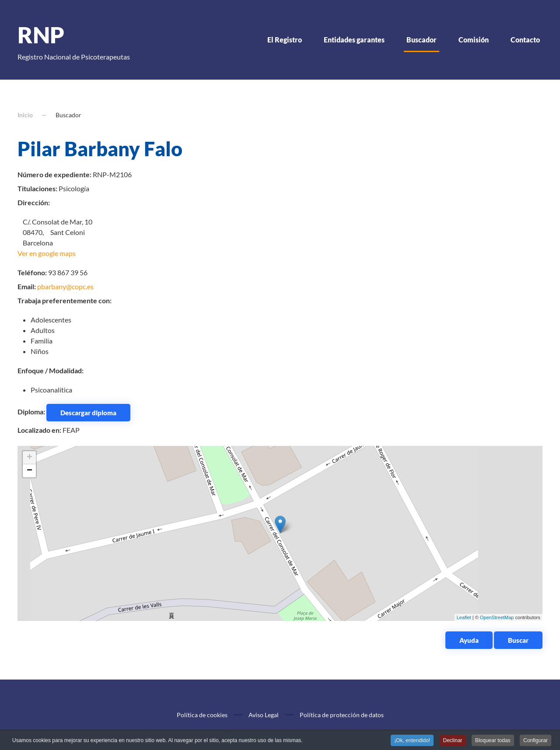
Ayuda (469, 640)
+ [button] (30, 458)
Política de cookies (202, 715)
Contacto (525, 40)
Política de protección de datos (342, 715)
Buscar (518, 640)
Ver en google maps (47, 253)
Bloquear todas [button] (493, 741)
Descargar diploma (88, 413)
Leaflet (464, 617)
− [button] (30, 471)
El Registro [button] (285, 40)
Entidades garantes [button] (354, 40)
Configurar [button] (535, 741)
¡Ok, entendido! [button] (412, 741)
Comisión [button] (474, 40)
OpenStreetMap (497, 617)
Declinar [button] (453, 741)
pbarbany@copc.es (65, 286)
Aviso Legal (264, 715)
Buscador (422, 40)
